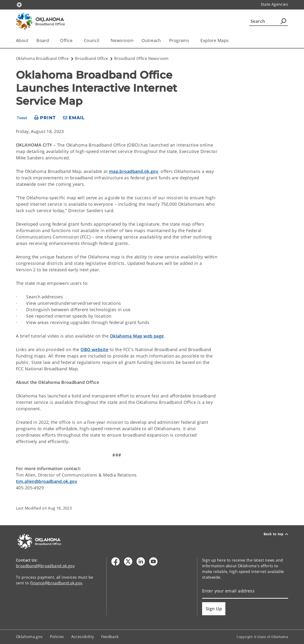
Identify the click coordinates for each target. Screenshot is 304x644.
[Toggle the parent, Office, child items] (74, 41)
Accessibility (83, 637)
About (22, 40)
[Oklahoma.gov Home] (19, 4)
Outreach (151, 40)
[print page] (45, 118)
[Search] (268, 21)
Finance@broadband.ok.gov (56, 583)
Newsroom (122, 40)
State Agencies (274, 4)
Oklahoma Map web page (137, 336)
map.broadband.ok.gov (134, 171)
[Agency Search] (283, 21)
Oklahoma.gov (29, 637)
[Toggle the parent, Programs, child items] (191, 41)
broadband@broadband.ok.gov (45, 566)
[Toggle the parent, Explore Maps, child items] (230, 41)
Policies (57, 637)
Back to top (276, 534)
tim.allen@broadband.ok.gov (47, 481)
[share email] (74, 118)
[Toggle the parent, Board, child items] (50, 41)
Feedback (110, 637)
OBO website (94, 349)
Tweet (22, 118)
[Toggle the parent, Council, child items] (101, 41)
